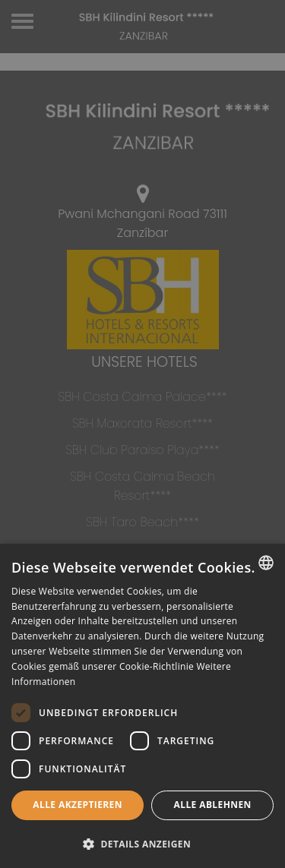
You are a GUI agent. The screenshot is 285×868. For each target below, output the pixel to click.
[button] (142, 843)
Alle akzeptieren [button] (78, 805)
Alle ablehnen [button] (213, 805)
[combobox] (266, 563)
